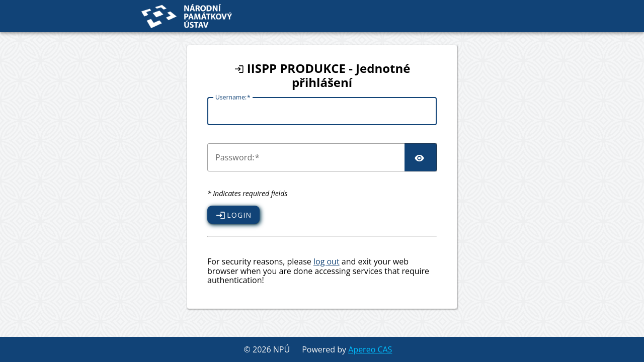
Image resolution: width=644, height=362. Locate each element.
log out (327, 261)
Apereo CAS (370, 349)
